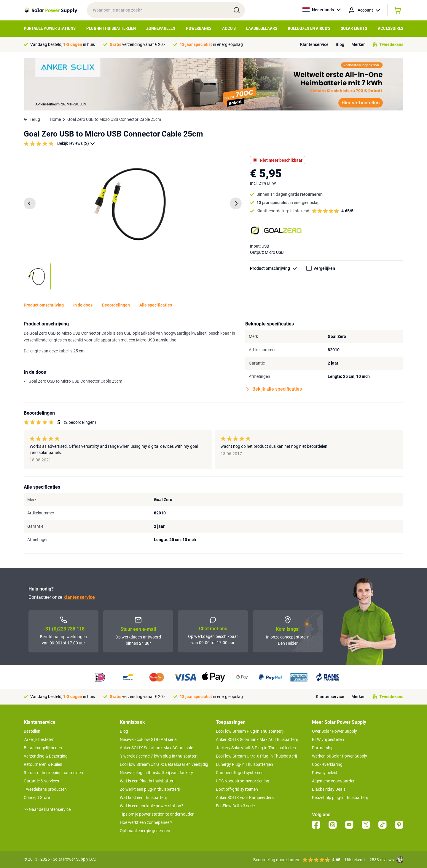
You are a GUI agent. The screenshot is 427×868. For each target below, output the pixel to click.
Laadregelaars (262, 28)
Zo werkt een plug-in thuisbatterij (150, 789)
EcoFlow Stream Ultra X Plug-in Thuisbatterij (256, 756)
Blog (340, 44)
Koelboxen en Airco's (309, 28)
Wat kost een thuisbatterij (143, 798)
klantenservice (79, 597)
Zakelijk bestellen (39, 739)
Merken (359, 44)
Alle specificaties (156, 305)
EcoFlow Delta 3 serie (235, 806)
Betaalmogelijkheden (43, 748)
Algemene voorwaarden (334, 781)
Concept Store (37, 798)
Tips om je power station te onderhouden (157, 814)
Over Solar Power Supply (334, 731)
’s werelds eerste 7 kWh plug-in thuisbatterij (159, 756)
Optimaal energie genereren (145, 831)
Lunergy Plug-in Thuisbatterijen (244, 764)
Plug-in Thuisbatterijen (111, 28)
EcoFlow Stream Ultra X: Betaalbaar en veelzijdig (164, 764)
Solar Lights (354, 28)
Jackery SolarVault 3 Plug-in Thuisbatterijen (256, 748)
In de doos (83, 305)
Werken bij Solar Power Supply (340, 756)
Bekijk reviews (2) (76, 143)
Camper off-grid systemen (240, 773)
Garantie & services (41, 781)
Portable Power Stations (50, 28)
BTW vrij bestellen (328, 739)
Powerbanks (199, 28)
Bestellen (32, 731)
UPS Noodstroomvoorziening (243, 781)
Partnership (323, 748)
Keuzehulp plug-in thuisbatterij (340, 798)
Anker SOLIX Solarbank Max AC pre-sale (156, 748)
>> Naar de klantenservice (47, 809)
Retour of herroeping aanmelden (53, 773)
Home (55, 119)
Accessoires (391, 28)
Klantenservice (314, 44)
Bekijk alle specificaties (274, 389)
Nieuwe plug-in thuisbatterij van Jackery (156, 773)
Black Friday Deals (329, 789)
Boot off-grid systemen (237, 789)
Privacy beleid (325, 773)
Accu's (229, 28)
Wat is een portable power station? (152, 806)
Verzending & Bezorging (46, 756)
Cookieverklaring (327, 764)
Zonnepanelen (161, 28)
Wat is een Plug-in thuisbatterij (148, 781)
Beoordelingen (116, 305)
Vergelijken (324, 268)
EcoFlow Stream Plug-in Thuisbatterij (250, 731)
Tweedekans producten (45, 789)
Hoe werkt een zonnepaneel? (146, 822)
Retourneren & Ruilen (43, 764)
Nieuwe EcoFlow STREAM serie (148, 739)
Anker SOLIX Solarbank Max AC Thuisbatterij (257, 739)
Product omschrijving (276, 268)
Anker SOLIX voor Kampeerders (245, 798)
